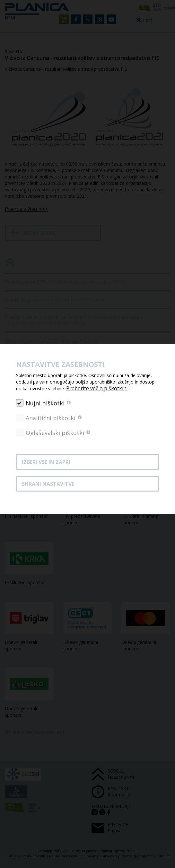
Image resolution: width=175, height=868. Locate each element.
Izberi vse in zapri (46, 462)
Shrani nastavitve (48, 484)
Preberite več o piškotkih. (97, 388)
